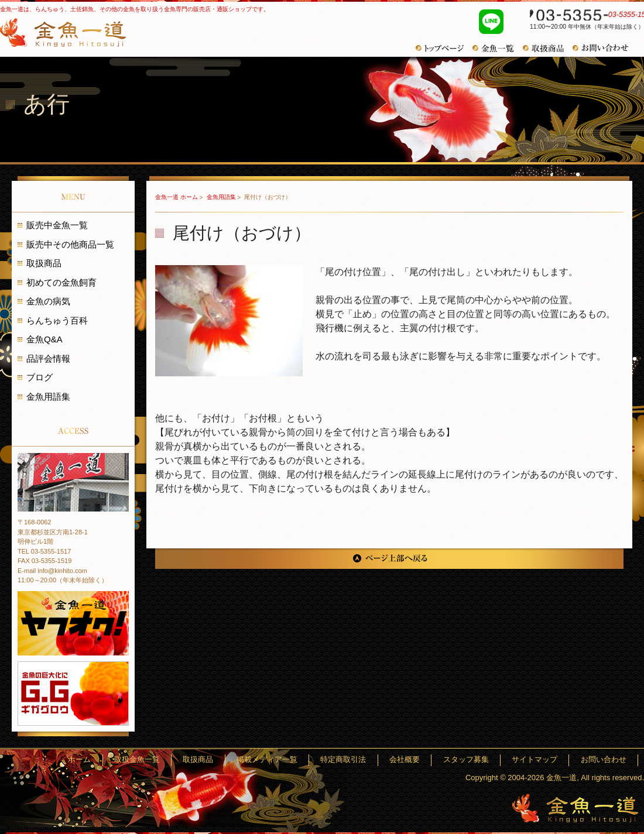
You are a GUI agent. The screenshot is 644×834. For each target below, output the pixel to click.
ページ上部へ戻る (389, 559)
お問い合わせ (605, 48)
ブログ (40, 377)
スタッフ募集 (493, 760)
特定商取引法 (392, 760)
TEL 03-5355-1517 (44, 551)
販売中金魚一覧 (57, 225)
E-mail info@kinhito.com (52, 571)
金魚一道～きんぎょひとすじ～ (575, 808)
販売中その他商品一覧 (70, 244)
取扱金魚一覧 (218, 760)
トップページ (444, 48)
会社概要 (443, 760)
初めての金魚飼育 (61, 282)
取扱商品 (548, 48)
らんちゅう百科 (57, 320)
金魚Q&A (44, 339)
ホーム (172, 760)
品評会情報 (48, 358)
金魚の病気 (48, 301)
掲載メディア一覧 (327, 760)
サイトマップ (551, 760)
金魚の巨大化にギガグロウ (73, 694)
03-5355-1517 (581, 16)
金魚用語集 (222, 197)
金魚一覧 (498, 48)
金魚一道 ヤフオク (73, 623)
